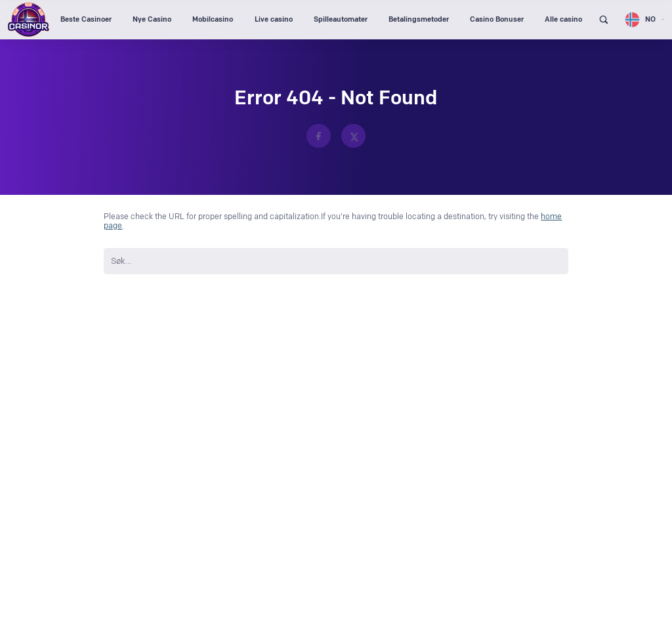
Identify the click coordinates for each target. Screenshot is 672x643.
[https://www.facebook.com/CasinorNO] (319, 136)
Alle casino (563, 19)
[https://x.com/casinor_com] (353, 136)
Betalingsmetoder (419, 19)
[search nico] (336, 261)
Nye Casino (152, 19)
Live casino (274, 19)
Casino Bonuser (497, 19)
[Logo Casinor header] (29, 20)
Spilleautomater (341, 19)
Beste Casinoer (86, 19)
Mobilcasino (213, 19)
